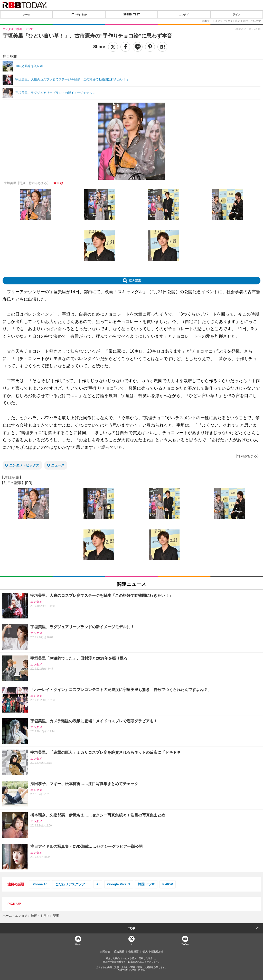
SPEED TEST (131, 14)
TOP (132, 928)
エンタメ (184, 14)
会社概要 (134, 952)
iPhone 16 (39, 884)
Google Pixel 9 (119, 884)
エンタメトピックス (24, 465)
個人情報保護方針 (153, 952)
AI (98, 884)
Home (78, 944)
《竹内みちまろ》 (247, 456)
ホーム (26, 14)
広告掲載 (119, 952)
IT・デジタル (79, 14)
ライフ (237, 14)
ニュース (58, 465)
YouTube (185, 944)
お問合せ (105, 952)
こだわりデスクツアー (72, 884)
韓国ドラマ (146, 884)
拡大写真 (135, 281)
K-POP (168, 884)
